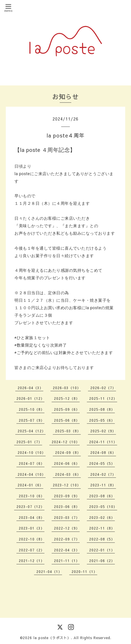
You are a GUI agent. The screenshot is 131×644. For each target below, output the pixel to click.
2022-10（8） (32, 539)
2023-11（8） (103, 485)
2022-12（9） (67, 528)
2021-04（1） (49, 572)
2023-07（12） (30, 507)
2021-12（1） (32, 561)
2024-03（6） (68, 474)
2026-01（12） (30, 398)
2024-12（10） (66, 442)
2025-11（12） (103, 398)
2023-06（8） (67, 507)
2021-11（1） (67, 561)
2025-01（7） (29, 442)
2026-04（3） (30, 388)
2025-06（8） (67, 420)
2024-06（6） (67, 463)
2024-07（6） (32, 463)
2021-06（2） (102, 561)
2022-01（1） (102, 550)
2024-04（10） (32, 474)
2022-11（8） (102, 528)
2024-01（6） (30, 485)
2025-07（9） (32, 420)
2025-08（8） (102, 409)
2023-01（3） (32, 528)
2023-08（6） (102, 496)
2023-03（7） (67, 517)
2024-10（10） (32, 452)
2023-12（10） (67, 485)
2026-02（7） (103, 388)
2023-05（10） (103, 507)
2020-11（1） (84, 572)
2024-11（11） (103, 442)
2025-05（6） (102, 420)
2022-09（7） (67, 539)
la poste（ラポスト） (52, 638)
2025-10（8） (32, 409)
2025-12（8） (67, 398)
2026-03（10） (67, 388)
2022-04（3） (67, 550)
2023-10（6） (32, 496)
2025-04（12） (32, 431)
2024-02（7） (103, 474)
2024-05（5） (102, 463)
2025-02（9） (103, 431)
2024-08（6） (103, 452)
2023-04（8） (32, 517)
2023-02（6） (102, 517)
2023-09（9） (67, 496)
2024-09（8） (68, 452)
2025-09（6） (67, 409)
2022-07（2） (32, 550)
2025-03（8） (68, 431)
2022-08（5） (102, 539)
